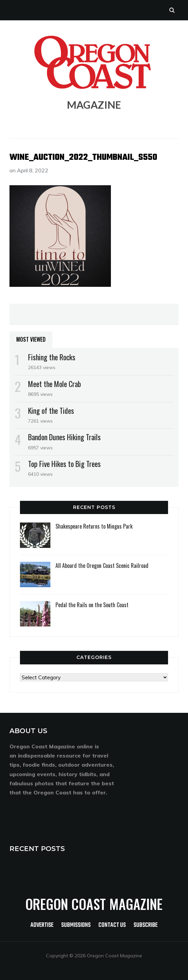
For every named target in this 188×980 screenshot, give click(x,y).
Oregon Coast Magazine (94, 904)
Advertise (42, 925)
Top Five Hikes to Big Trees (64, 464)
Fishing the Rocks (52, 357)
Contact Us (112, 925)
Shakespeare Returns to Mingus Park (94, 526)
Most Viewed (31, 339)
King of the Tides (51, 410)
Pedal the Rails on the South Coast (92, 605)
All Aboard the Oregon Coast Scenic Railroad (102, 566)
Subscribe (146, 925)
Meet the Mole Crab (54, 384)
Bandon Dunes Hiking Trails (64, 437)
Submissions (76, 925)
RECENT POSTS (37, 849)
